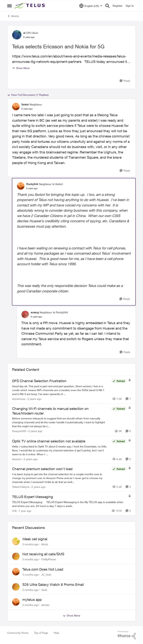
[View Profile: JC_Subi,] (16, 572)
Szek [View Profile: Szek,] (44, 590)
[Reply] (125, 81)
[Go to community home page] (31, 6)
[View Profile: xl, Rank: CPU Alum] (17, 35)
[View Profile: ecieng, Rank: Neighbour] (25, 314)
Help (56, 633)
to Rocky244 (60, 312)
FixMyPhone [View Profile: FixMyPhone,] (49, 559)
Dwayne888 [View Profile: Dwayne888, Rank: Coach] (19, 431)
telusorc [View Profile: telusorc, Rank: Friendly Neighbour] (17, 459)
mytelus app (32, 600)
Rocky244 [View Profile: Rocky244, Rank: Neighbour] (32, 184)
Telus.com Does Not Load (43, 569)
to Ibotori (58, 184)
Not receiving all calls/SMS (43, 554)
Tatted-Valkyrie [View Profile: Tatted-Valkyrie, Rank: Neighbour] (21, 487)
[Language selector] (91, 6)
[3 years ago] (34, 399)
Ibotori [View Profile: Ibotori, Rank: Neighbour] (25, 104)
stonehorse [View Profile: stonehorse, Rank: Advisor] (19, 399)
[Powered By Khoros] (127, 635)
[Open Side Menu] (9, 6)
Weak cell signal (35, 539)
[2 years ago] (35, 431)
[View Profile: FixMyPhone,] (16, 556)
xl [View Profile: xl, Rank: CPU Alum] (24, 33)
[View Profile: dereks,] (16, 602)
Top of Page (41, 633)
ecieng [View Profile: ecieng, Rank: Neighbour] (35, 312)
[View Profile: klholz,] (16, 541)
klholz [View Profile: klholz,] (45, 544)
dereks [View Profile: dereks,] (45, 605)
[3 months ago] (30, 544)
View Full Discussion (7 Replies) (28, 95)
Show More (21, 68)
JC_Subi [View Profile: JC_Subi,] (46, 575)
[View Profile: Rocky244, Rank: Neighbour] (21, 186)
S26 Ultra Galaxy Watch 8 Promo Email (53, 584)
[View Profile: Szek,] (16, 587)
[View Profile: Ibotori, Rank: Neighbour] (16, 107)
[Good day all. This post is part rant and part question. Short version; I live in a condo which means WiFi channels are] (61, 390)
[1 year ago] (24, 511)
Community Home (18, 633)
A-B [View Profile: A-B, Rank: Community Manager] (14, 511)
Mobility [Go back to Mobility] (13, 16)
